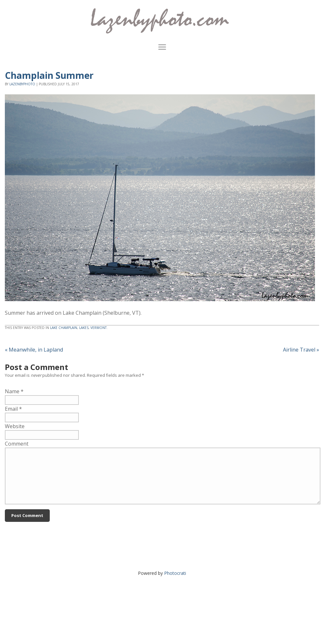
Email (11, 409)
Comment (17, 444)
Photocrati (175, 573)
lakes (84, 328)
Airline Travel (301, 350)
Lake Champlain (64, 328)
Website (15, 426)
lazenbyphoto (22, 84)
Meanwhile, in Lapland (34, 350)
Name (12, 391)
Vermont (99, 328)
